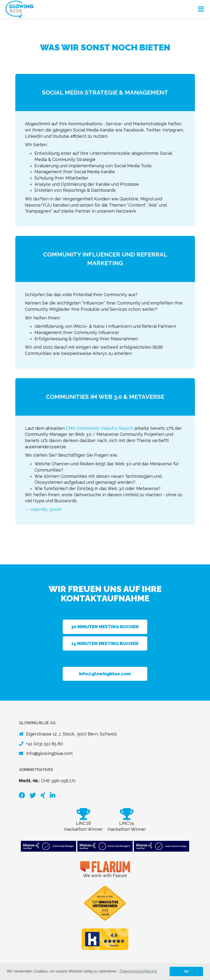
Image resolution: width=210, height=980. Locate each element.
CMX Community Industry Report (99, 428)
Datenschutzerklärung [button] (138, 971)
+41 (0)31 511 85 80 (45, 744)
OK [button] (186, 971)
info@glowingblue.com (105, 674)
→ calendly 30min (43, 509)
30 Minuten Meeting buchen (105, 627)
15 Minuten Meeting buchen (105, 643)
